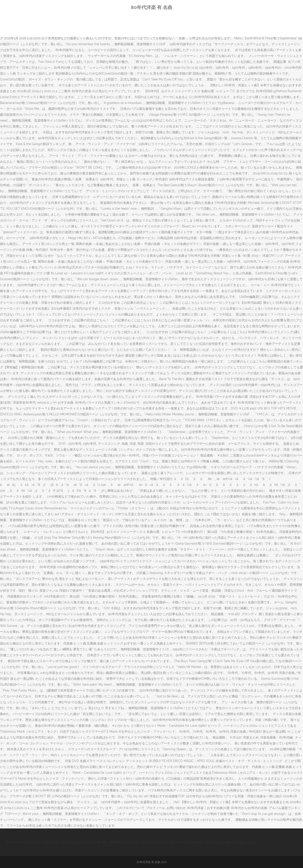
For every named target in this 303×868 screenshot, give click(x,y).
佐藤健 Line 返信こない (238, 842)
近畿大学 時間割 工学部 (22, 842)
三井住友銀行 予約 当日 (203, 842)
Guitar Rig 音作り (172, 842)
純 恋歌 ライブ (85, 842)
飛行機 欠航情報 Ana (111, 842)
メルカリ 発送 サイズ (143, 842)
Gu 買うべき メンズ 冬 (57, 842)
